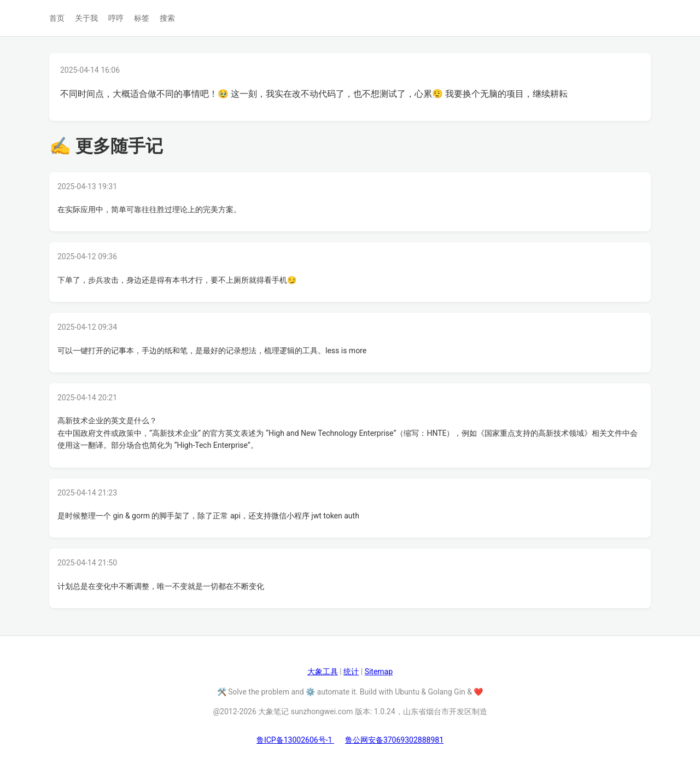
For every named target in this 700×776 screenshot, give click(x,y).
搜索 (167, 18)
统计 (351, 672)
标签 (142, 18)
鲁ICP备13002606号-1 (295, 740)
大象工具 (323, 672)
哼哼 (116, 18)
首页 (57, 18)
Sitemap (379, 672)
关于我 (86, 18)
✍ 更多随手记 (106, 146)
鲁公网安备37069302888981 (394, 740)
